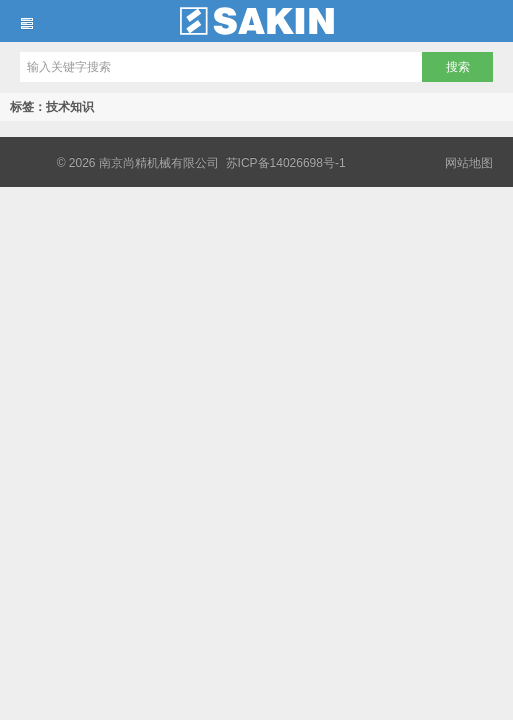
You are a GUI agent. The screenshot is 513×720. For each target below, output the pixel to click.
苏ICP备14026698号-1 (286, 163)
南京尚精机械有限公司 (256, 21)
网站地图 (469, 163)
